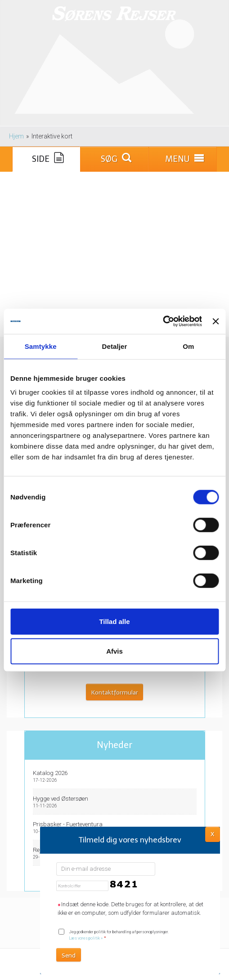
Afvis (114, 651)
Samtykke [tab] (41, 346)
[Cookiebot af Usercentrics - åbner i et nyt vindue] (163, 321)
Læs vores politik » (86, 938)
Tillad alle (114, 621)
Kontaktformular (115, 692)
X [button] (212, 834)
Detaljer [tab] (115, 346)
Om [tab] (188, 346)
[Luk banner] (216, 321)
